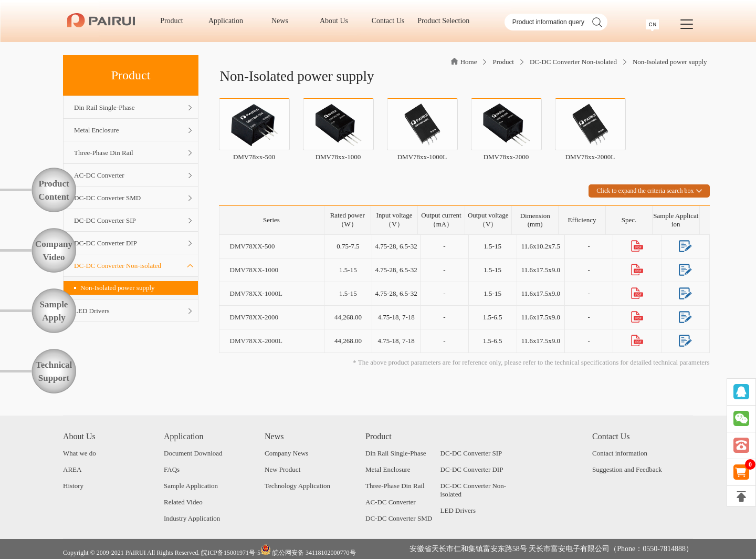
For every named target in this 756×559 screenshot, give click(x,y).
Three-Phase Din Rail (395, 486)
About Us (338, 21)
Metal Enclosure (388, 469)
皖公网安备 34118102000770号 (308, 550)
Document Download (193, 453)
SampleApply (54, 311)
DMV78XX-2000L (256, 341)
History (73, 486)
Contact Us (392, 21)
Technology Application (297, 486)
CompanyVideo (54, 251)
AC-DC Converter (391, 502)
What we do (80, 453)
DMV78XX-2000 (254, 317)
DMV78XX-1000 (254, 270)
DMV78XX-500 (253, 246)
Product (175, 21)
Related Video (183, 502)
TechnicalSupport (54, 371)
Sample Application (191, 486)
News (283, 21)
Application (229, 21)
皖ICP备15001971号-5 (231, 553)
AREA (72, 469)
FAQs (172, 469)
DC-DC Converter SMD (399, 518)
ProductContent (54, 190)
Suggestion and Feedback (627, 469)
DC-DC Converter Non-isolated (573, 62)
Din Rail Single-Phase (396, 453)
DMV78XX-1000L (256, 293)
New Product (282, 469)
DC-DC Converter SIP (471, 453)
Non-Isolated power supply (114, 288)
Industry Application (192, 518)
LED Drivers (458, 510)
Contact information (620, 453)
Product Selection (443, 21)
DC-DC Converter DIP (472, 469)
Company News (286, 453)
